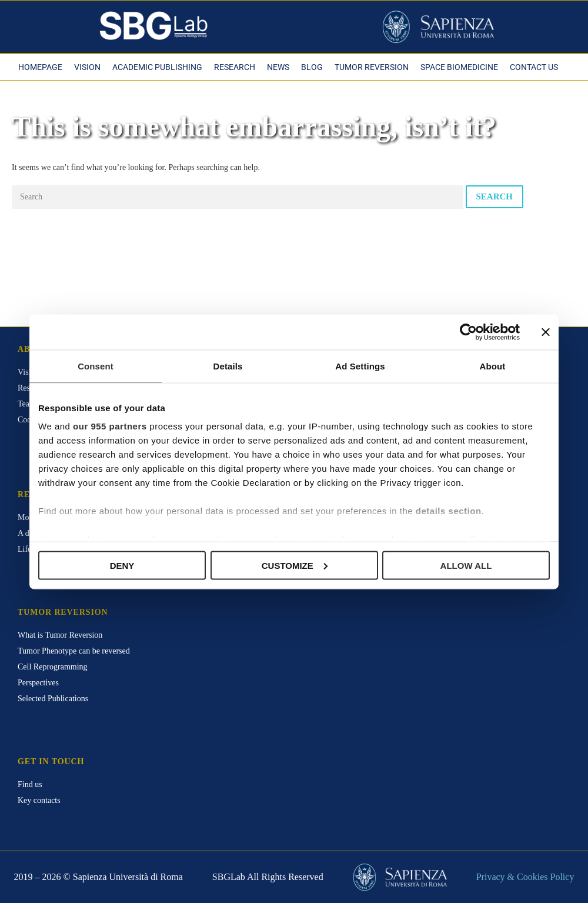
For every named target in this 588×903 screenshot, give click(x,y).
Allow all (466, 565)
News (278, 67)
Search (495, 196)
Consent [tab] (96, 366)
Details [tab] (228, 366)
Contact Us (534, 67)
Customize (295, 565)
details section (449, 511)
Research (235, 67)
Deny (122, 565)
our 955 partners (110, 426)
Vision (87, 67)
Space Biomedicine (459, 67)
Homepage (40, 67)
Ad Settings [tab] (360, 366)
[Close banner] (546, 332)
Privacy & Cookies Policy (525, 877)
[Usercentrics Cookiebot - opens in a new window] (468, 332)
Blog (312, 67)
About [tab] (493, 366)
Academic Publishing (157, 67)
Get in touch (51, 762)
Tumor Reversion (372, 67)
